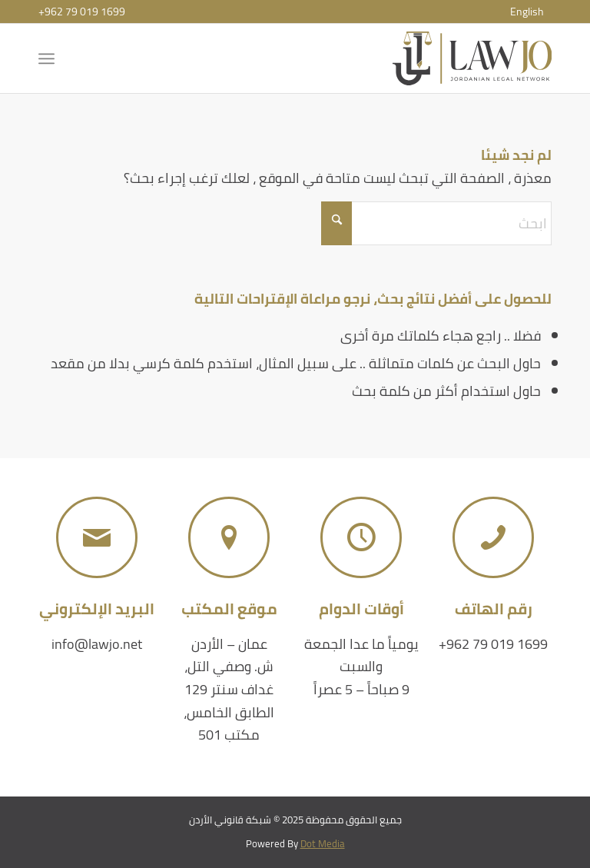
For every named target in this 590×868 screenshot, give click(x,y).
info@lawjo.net (97, 644)
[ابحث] (436, 223)
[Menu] (50, 58)
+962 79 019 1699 (82, 12)
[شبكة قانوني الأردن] (472, 58)
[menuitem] (527, 12)
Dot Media (323, 843)
